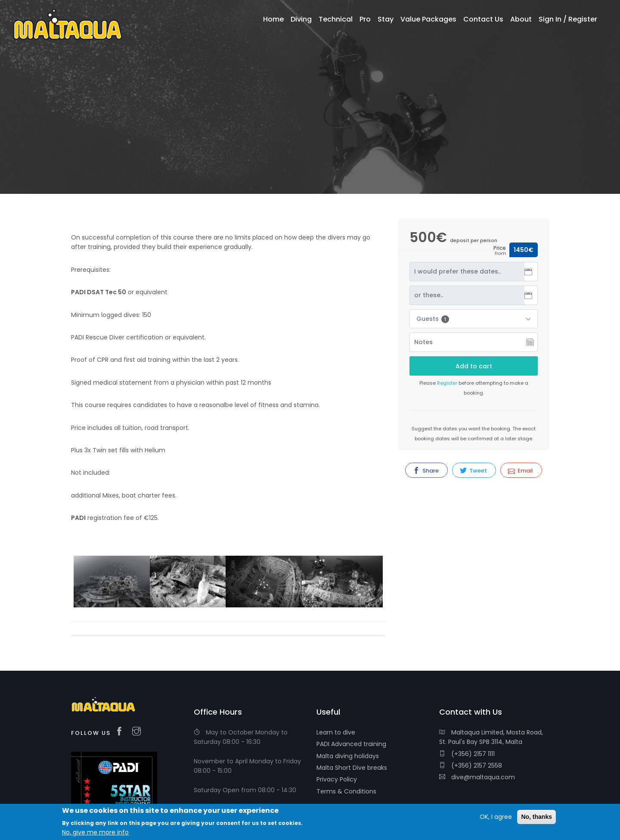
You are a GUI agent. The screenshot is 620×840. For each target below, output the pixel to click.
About (521, 19)
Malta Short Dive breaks (352, 768)
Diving (301, 19)
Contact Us (483, 19)
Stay (386, 19)
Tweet (473, 471)
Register (447, 383)
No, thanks (536, 817)
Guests (433, 319)
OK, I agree (496, 817)
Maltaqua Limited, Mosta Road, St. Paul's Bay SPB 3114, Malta (491, 737)
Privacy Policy (337, 779)
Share (426, 471)
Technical (336, 19)
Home (273, 19)
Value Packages (428, 19)
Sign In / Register (568, 19)
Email (521, 471)
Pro (365, 19)
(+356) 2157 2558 (471, 765)
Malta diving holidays (348, 756)
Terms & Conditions (346, 791)
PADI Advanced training (351, 744)
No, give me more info (95, 832)
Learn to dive (336, 732)
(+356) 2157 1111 (467, 754)
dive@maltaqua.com (477, 777)
